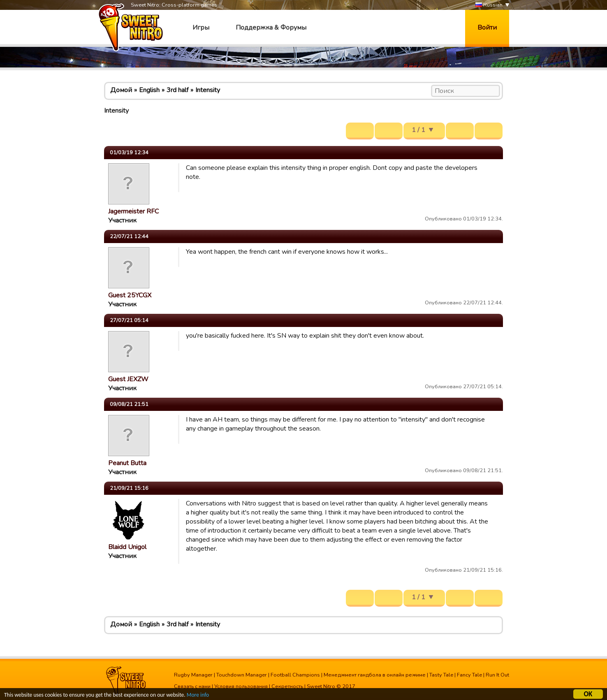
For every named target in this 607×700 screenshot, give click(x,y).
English (149, 90)
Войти (487, 28)
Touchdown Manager (242, 675)
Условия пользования (241, 686)
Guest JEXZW (128, 379)
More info (198, 696)
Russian (489, 5)
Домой (121, 90)
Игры (201, 28)
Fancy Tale (469, 675)
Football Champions (295, 675)
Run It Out (497, 675)
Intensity (208, 90)
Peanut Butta (127, 463)
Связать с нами (192, 686)
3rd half (177, 90)
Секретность (287, 686)
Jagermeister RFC (133, 211)
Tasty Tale (441, 675)
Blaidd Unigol (127, 547)
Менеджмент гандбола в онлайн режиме (375, 675)
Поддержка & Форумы (271, 28)
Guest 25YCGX (130, 295)
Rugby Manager (193, 675)
